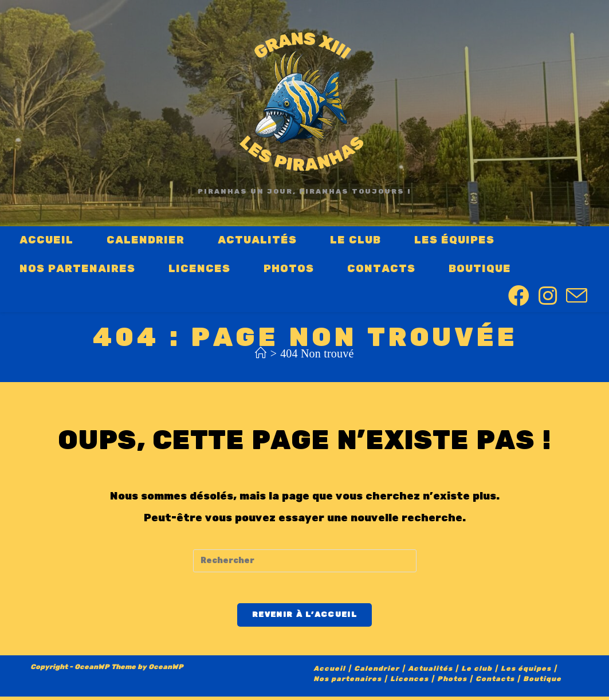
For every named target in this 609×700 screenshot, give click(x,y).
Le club (477, 672)
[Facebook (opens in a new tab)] (519, 296)
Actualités (430, 672)
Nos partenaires (347, 683)
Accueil (329, 672)
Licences (409, 683)
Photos (452, 683)
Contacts (495, 683)
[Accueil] (261, 353)
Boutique (542, 683)
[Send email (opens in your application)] (577, 297)
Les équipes (526, 672)
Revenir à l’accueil (304, 618)
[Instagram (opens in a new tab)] (548, 296)
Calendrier (377, 672)
